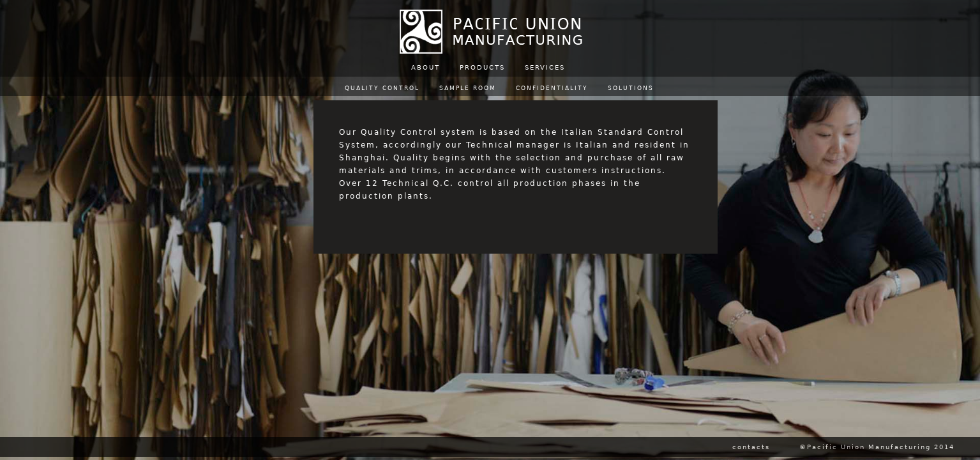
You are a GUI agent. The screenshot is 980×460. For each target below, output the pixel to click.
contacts (751, 447)
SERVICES (545, 67)
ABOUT (426, 67)
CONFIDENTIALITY (552, 88)
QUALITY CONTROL (382, 88)
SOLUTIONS (631, 88)
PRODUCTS (482, 67)
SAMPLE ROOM (468, 88)
